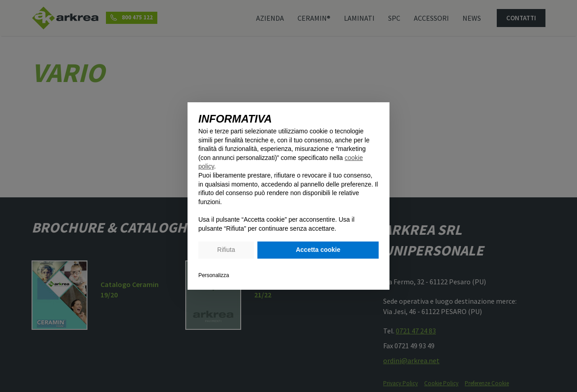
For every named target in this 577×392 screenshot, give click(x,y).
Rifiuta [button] (226, 250)
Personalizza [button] (214, 275)
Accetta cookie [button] (318, 250)
